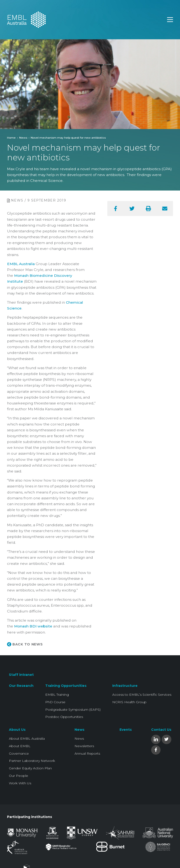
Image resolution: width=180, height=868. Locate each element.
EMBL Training (57, 695)
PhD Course (55, 702)
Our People (19, 776)
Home (11, 138)
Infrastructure (125, 686)
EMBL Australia (21, 264)
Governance (19, 753)
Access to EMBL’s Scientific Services (142, 695)
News (23, 138)
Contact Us (161, 730)
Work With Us (20, 783)
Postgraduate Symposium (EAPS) (73, 710)
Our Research (21, 686)
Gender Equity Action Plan (30, 768)
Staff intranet (21, 675)
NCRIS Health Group (129, 702)
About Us (17, 730)
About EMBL (20, 746)
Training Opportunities (66, 686)
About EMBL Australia (27, 738)
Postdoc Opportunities (64, 717)
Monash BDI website (34, 626)
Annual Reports (87, 753)
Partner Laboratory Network (32, 761)
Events (126, 730)
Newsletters (84, 746)
